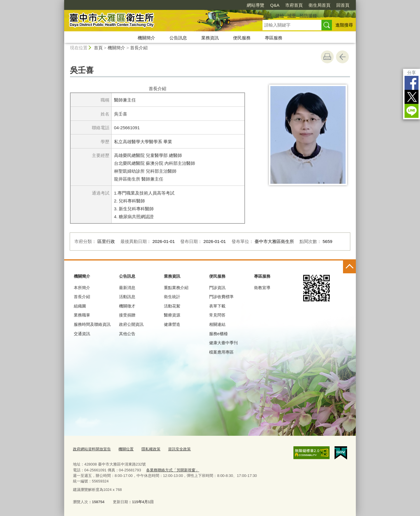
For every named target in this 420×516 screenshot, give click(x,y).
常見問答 (217, 315)
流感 (267, 16)
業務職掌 (82, 315)
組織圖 (80, 306)
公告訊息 (178, 38)
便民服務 (242, 38)
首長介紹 (139, 48)
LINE (412, 111)
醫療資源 (172, 315)
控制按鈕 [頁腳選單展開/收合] (349, 267)
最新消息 (127, 288)
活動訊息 (127, 297)
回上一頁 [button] (342, 57)
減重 (292, 16)
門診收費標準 (221, 297)
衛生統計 (172, 297)
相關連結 (217, 324)
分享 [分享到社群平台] (412, 72)
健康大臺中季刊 (223, 343)
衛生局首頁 (320, 5)
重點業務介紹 (176, 288)
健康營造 (172, 324)
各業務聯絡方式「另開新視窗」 (173, 470)
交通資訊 (82, 334)
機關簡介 (146, 38)
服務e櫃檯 (218, 334)
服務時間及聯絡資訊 (92, 324)
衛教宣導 (262, 288)
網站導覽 (256, 5)
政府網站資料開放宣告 (92, 449)
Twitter (412, 97)
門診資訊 (217, 288)
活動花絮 (172, 306)
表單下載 (217, 306)
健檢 (280, 16)
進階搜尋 (344, 25)
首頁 (98, 48)
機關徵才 (127, 306)
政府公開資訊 (131, 324)
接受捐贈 (127, 315)
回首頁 (343, 5)
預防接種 (308, 16)
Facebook (412, 83)
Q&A (275, 5)
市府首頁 (294, 5)
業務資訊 (210, 38)
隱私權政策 (151, 449)
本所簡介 (82, 288)
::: (62, 2)
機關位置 (126, 449)
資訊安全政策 (179, 449)
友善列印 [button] (327, 57)
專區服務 (274, 38)
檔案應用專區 (221, 352)
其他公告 (127, 334)
